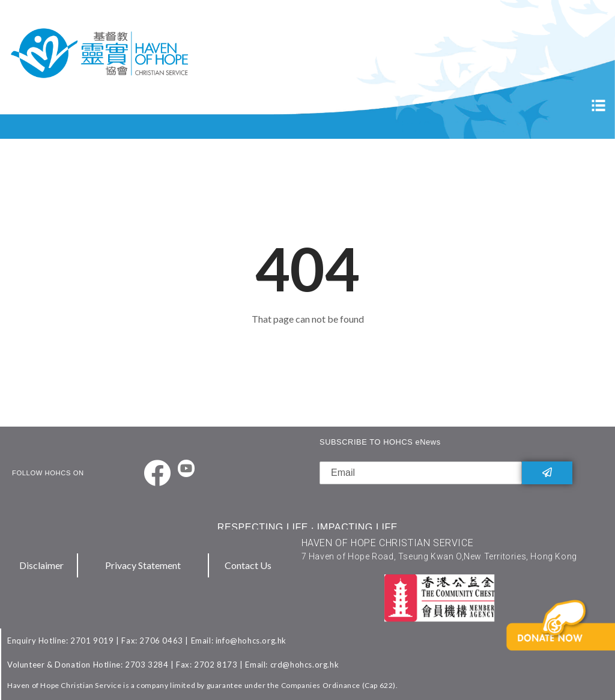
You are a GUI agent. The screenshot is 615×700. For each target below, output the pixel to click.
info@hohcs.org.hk (251, 641)
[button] (563, 644)
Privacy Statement (143, 565)
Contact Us (248, 565)
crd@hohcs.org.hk (305, 665)
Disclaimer (41, 565)
